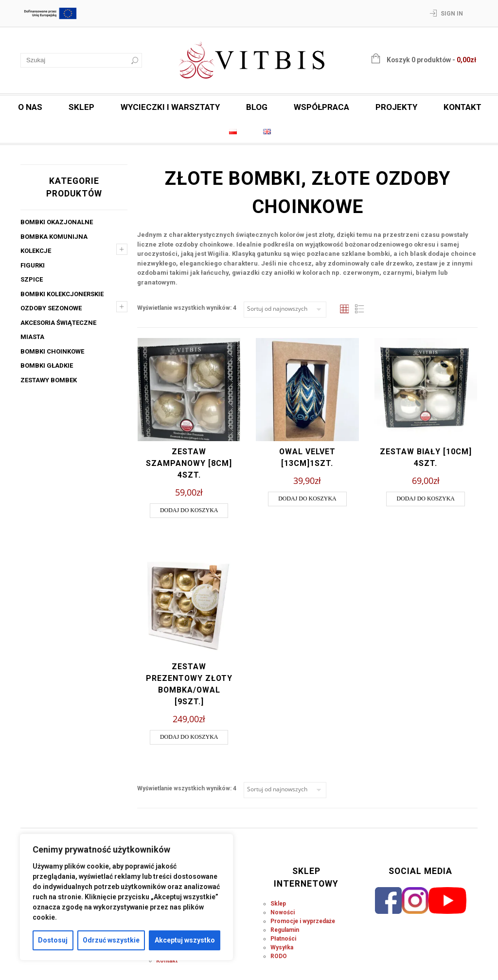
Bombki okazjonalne (57, 222)
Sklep (81, 107)
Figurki (33, 265)
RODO (279, 956)
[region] (126, 897)
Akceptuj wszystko (185, 940)
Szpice (32, 279)
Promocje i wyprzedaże (303, 921)
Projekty (396, 107)
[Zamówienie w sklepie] (285, 310)
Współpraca (321, 107)
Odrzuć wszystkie (111, 940)
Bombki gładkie (47, 365)
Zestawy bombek (49, 380)
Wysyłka (282, 947)
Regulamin (285, 930)
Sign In (452, 14)
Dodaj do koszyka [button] (189, 510)
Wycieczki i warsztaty (170, 107)
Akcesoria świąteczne (58, 323)
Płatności (283, 939)
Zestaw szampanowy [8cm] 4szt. (189, 463)
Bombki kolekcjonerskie (62, 294)
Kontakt (462, 107)
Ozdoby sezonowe (51, 308)
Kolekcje (36, 251)
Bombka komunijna (54, 237)
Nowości (283, 912)
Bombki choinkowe (52, 351)
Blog (257, 107)
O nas (30, 107)
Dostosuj (53, 940)
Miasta (32, 337)
